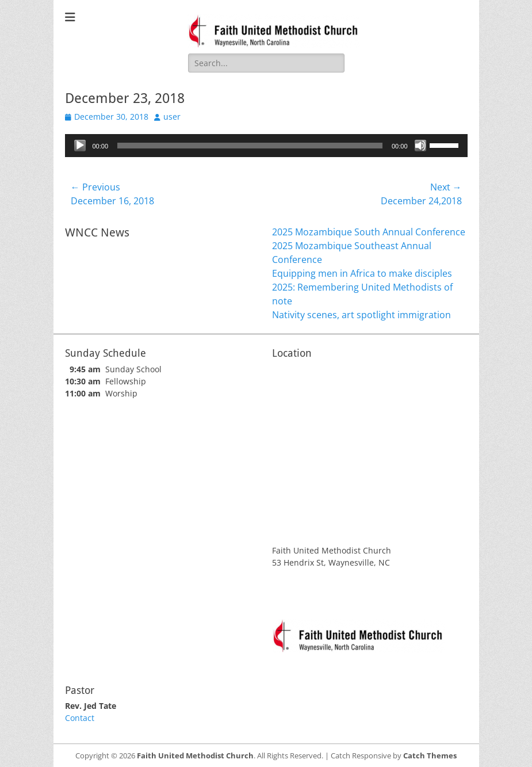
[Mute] (420, 146)
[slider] (250, 146)
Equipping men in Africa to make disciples (362, 273)
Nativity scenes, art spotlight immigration (361, 315)
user (172, 117)
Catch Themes (430, 755)
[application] (266, 146)
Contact (80, 718)
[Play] (80, 146)
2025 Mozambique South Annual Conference (369, 232)
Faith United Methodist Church (195, 755)
